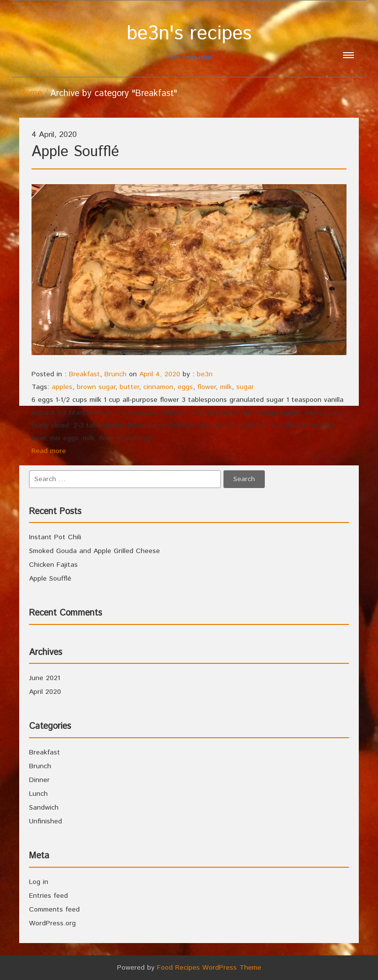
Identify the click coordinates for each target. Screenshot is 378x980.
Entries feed (48, 896)
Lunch (38, 794)
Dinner (39, 780)
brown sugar (96, 387)
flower (206, 387)
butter (129, 387)
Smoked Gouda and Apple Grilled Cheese (94, 551)
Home (31, 94)
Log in (39, 882)
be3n (205, 374)
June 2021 (45, 678)
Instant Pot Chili (55, 537)
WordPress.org (52, 923)
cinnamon (158, 387)
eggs (185, 387)
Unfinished (46, 821)
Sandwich (44, 808)
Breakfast (84, 374)
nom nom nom (189, 42)
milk (226, 387)
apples (62, 387)
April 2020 (45, 692)
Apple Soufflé (75, 152)
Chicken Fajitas (53, 565)
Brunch (115, 374)
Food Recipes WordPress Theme (209, 968)
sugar (245, 387)
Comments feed (54, 910)
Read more (49, 451)
